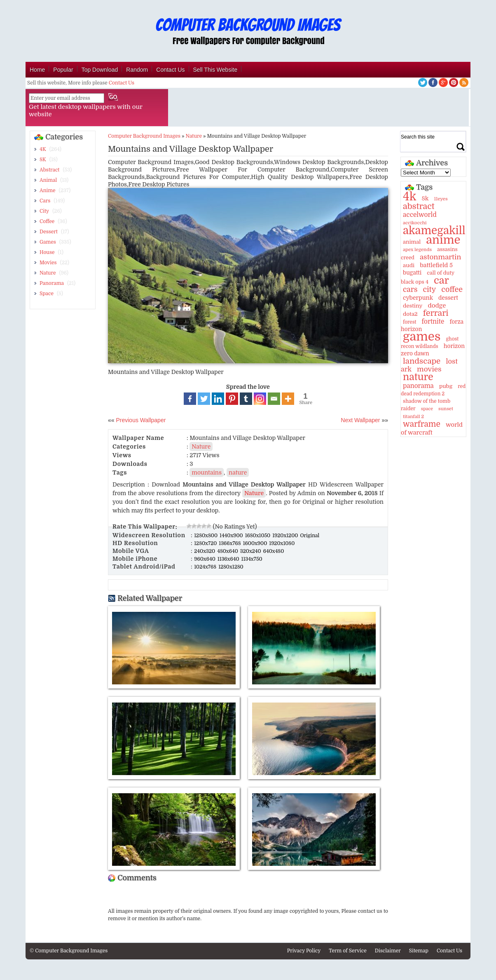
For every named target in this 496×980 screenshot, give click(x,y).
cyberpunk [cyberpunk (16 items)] (418, 298)
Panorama (52, 283)
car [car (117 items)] (441, 280)
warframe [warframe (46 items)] (422, 424)
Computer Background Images (144, 136)
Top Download (100, 70)
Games (48, 242)
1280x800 (206, 536)
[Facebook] (190, 399)
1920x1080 (282, 543)
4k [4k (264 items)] (409, 197)
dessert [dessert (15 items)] (448, 298)
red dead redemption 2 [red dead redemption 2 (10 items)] (433, 390)
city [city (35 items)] (429, 289)
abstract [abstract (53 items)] (419, 206)
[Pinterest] (232, 399)
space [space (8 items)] (427, 409)
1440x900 (232, 536)
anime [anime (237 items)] (443, 240)
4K (43, 149)
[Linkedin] (218, 399)
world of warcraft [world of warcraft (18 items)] (432, 429)
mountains (207, 472)
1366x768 (230, 543)
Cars (45, 201)
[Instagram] (260, 399)
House (47, 252)
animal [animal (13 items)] (412, 242)
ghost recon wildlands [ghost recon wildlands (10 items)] (430, 343)
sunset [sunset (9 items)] (446, 409)
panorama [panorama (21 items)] (418, 386)
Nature (48, 273)
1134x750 (252, 559)
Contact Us (170, 70)
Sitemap (419, 951)
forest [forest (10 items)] (410, 322)
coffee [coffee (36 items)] (452, 289)
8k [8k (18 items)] (425, 198)
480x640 (228, 551)
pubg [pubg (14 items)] (446, 386)
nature (238, 472)
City (44, 211)
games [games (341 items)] (422, 337)
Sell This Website (215, 70)
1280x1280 (231, 567)
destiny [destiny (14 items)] (413, 306)
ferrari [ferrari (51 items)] (436, 313)
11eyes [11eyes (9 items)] (441, 199)
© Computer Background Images (69, 951)
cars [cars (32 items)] (410, 289)
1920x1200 (286, 536)
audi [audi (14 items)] (409, 265)
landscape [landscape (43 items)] (422, 361)
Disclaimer (388, 951)
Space (47, 294)
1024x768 (206, 567)
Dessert (49, 232)
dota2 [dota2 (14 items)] (410, 314)
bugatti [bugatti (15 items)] (412, 273)
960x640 (205, 559)
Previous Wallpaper (140, 420)
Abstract (49, 170)
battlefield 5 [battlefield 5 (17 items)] (436, 265)
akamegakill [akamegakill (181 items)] (434, 230)
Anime (47, 190)
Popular (63, 70)
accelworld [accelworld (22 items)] (420, 215)
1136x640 (229, 559)
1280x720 (206, 543)
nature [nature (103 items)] (418, 377)
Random (137, 70)
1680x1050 (259, 536)
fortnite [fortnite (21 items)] (433, 322)
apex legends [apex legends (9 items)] (417, 250)
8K (43, 160)
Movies (48, 263)
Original (310, 536)
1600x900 (256, 543)
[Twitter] (204, 399)
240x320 (205, 551)
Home (37, 70)
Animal (48, 180)
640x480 (274, 551)
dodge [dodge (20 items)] (437, 306)
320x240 (251, 551)
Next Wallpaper (360, 420)
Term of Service (348, 951)
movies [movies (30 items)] (429, 369)
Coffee (47, 221)
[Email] (274, 399)
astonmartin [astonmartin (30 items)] (440, 257)
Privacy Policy (304, 951)
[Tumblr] (246, 399)
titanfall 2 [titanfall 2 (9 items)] (413, 417)
